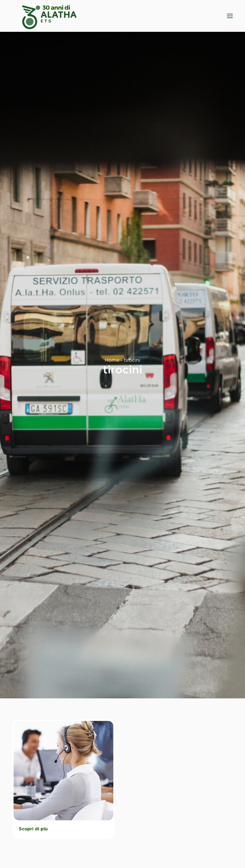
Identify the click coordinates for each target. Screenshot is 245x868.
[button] (230, 16)
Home (112, 360)
